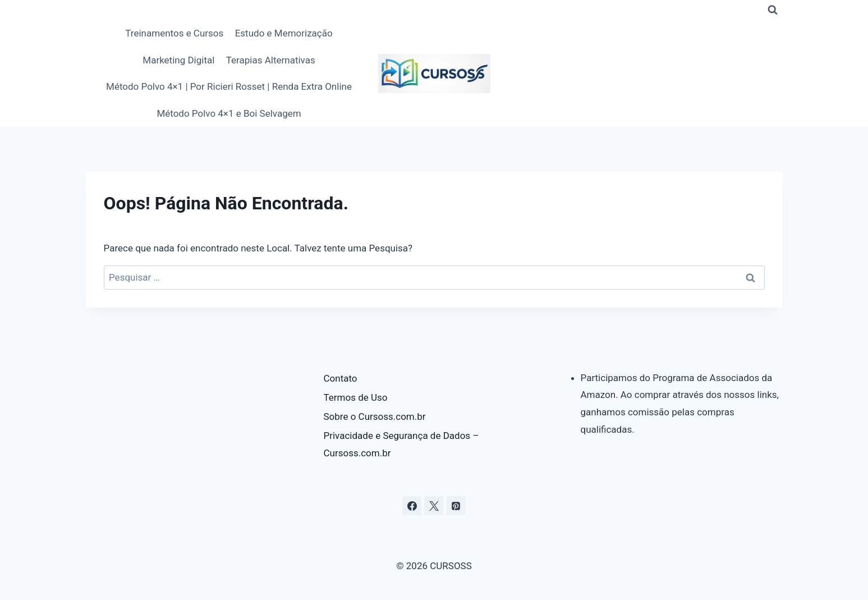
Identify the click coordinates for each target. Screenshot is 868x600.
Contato (341, 378)
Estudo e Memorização (284, 33)
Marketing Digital (178, 60)
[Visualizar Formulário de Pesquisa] (773, 10)
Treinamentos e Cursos (174, 33)
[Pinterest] (456, 506)
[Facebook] (412, 506)
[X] (434, 506)
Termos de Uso (356, 397)
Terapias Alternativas (271, 60)
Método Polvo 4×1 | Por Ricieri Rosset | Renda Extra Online (229, 86)
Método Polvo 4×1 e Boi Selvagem (229, 113)
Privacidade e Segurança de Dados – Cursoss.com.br (401, 444)
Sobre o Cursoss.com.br (375, 416)
